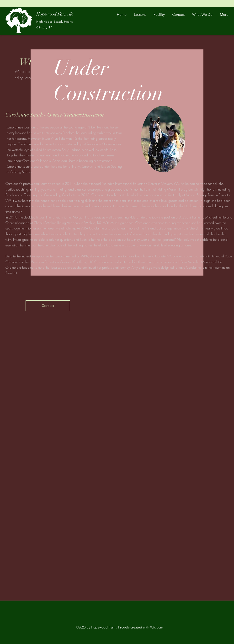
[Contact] (48, 306)
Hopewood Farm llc (55, 14)
